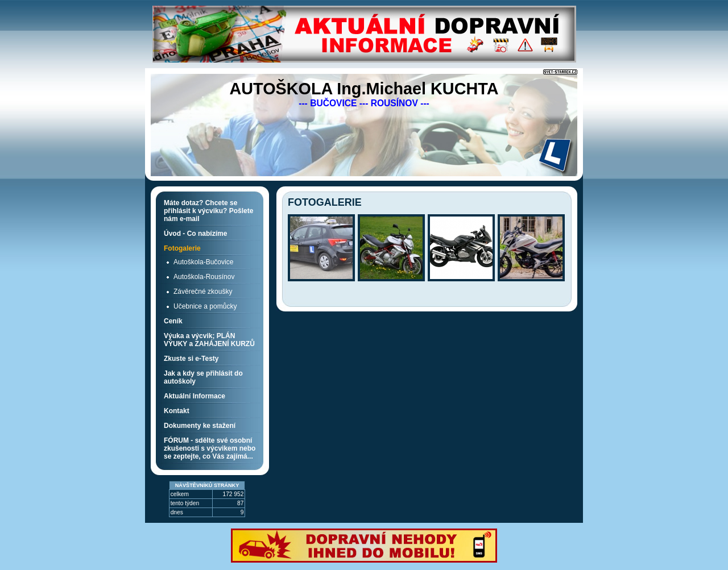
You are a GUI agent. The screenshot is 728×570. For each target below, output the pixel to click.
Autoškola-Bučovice (203, 262)
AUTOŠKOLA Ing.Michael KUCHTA (364, 89)
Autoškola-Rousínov (204, 277)
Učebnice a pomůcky (205, 306)
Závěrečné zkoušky (203, 292)
